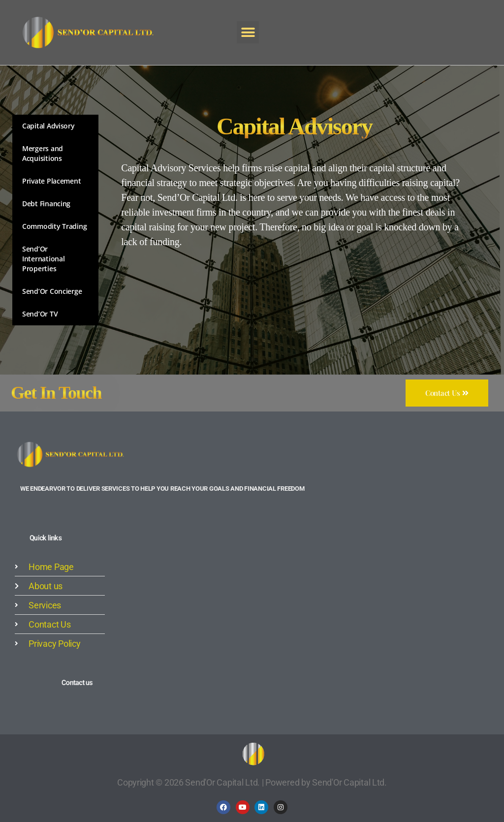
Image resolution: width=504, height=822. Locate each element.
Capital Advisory (48, 126)
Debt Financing (46, 204)
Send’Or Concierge (52, 291)
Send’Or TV (40, 314)
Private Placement (51, 181)
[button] (248, 32)
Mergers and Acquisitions (43, 153)
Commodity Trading (54, 226)
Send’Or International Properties (44, 259)
